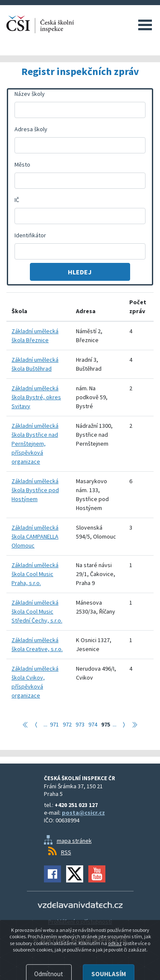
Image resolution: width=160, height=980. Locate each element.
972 (67, 724)
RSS (66, 852)
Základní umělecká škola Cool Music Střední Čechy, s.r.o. (37, 611)
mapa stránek (74, 841)
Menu (145, 25)
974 (93, 724)
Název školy (30, 94)
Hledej (80, 272)
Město (22, 164)
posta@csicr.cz (83, 813)
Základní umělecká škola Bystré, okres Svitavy (36, 397)
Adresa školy (31, 129)
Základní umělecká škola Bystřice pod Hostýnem (35, 490)
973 (80, 724)
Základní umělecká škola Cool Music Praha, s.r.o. (35, 574)
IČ (17, 200)
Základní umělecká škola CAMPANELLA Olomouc (35, 536)
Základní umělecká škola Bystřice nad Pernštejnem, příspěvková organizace (35, 444)
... (45, 724)
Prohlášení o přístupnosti (80, 922)
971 (54, 724)
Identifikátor (30, 235)
